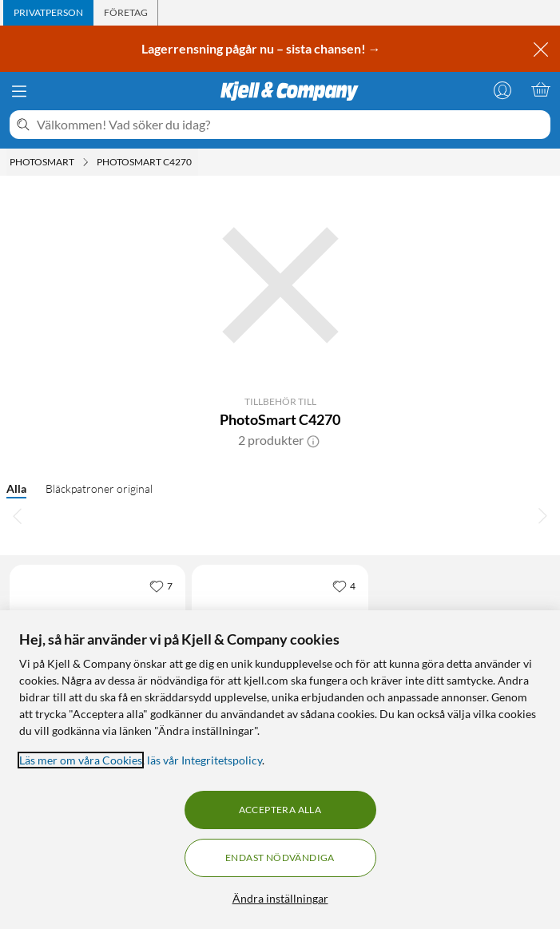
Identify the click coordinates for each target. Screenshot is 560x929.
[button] (313, 440)
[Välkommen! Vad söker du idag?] (290, 125)
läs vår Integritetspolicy (205, 760)
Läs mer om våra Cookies (81, 760)
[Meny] (19, 91)
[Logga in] (502, 89)
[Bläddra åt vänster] (18, 515)
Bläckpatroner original (99, 488)
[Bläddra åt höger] (542, 515)
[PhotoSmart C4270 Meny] (197, 162)
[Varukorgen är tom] (541, 89)
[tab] (48, 13)
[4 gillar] (344, 586)
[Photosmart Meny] (85, 162)
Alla (16, 488)
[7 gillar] (161, 586)
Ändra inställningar (280, 898)
